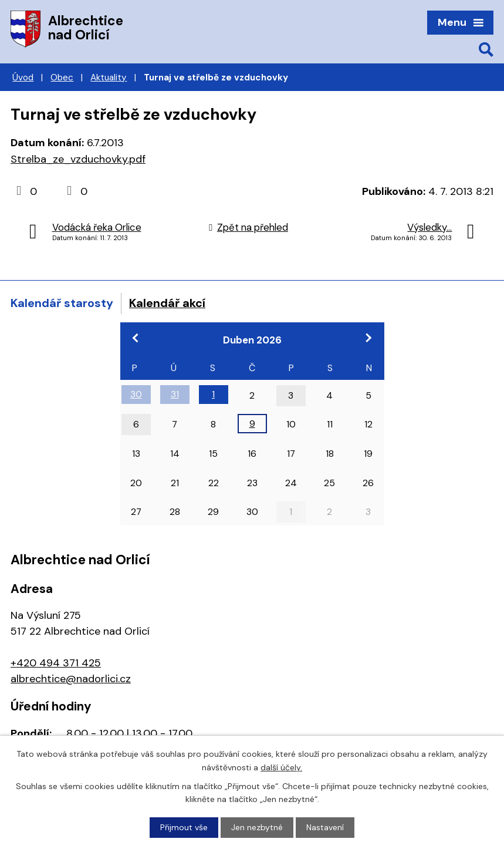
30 (136, 394)
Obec (62, 78)
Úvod (23, 78)
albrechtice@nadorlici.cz (71, 679)
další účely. (281, 767)
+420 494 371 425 (56, 663)
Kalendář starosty (62, 303)
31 (175, 394)
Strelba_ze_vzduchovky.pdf (78, 159)
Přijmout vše (184, 827)
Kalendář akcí (167, 303)
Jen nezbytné (257, 827)
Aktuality (109, 78)
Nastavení (325, 827)
